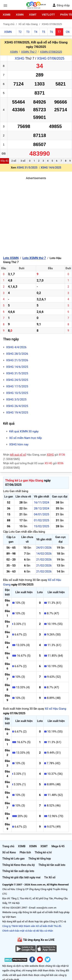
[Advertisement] (36, 216)
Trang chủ (8, 846)
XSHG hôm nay (19, 444)
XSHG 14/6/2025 (51, 168)
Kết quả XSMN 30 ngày (24, 431)
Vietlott (48, 15)
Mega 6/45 (58, 846)
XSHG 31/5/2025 (27, 168)
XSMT (33, 15)
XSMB (7, 15)
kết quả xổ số (18, 455)
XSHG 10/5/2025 (17, 393)
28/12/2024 (41, 508)
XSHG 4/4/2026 (16, 347)
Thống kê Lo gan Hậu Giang (24, 480)
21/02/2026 (44, 560)
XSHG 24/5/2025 (17, 380)
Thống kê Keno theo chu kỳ (19, 865)
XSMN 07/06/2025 (51, 52)
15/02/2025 (41, 526)
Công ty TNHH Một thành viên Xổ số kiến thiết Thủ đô (32, 926)
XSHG (20, 58)
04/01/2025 (41, 514)
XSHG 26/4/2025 (17, 406)
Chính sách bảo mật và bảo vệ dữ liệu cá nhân (28, 931)
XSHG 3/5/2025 (16, 399)
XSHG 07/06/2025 (51, 58)
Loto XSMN (11, 258)
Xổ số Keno (9, 852)
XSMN (20, 15)
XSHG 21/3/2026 (17, 360)
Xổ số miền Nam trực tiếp (26, 438)
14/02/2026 (44, 554)
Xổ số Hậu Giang (56, 709)
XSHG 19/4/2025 (17, 413)
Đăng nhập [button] (61, 5)
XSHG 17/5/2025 (17, 386)
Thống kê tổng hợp (40, 859)
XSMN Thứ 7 (29, 52)
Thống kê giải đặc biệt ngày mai (21, 877)
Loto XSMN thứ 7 (34, 258)
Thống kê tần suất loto (52, 865)
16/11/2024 (41, 502)
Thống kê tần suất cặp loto (18, 871)
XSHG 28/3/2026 (17, 354)
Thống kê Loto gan (13, 859)
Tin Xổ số (50, 877)
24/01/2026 (44, 548)
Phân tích (25, 852)
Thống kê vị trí (43, 852)
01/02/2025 (41, 520)
